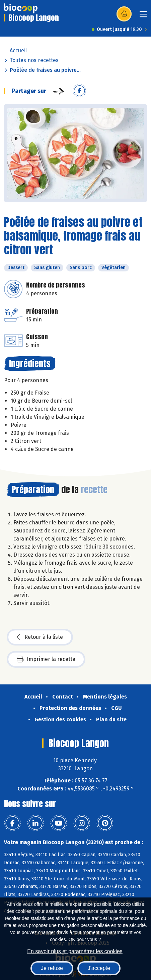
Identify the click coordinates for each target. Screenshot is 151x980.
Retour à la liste (40, 637)
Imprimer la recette (46, 659)
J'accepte (99, 968)
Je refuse (52, 968)
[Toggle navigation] (143, 16)
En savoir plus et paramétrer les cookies (75, 951)
